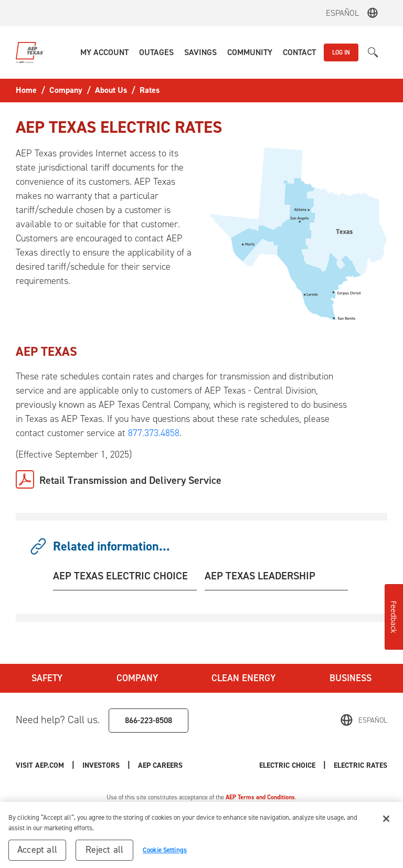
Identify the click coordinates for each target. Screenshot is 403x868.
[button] (104, 52)
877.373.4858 (154, 433)
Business (351, 678)
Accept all (37, 853)
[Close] (386, 822)
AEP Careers (160, 765)
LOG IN (341, 52)
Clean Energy (243, 678)
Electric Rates (360, 765)
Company (137, 678)
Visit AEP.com (40, 765)
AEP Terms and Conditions (260, 797)
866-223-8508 (149, 720)
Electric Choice (287, 765)
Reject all (105, 853)
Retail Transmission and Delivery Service (130, 480)
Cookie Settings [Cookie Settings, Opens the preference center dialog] (165, 854)
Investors (101, 765)
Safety (47, 678)
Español (342, 13)
